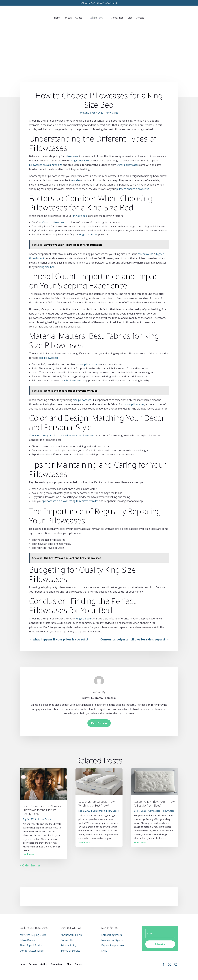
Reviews (68, 18)
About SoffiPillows (71, 935)
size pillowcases (82, 400)
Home (57, 18)
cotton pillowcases (87, 364)
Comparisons (118, 18)
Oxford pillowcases (128, 165)
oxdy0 (86, 113)
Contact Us (67, 940)
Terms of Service (70, 951)
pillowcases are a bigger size (46, 165)
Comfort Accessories (32, 951)
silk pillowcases (73, 380)
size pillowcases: (48, 358)
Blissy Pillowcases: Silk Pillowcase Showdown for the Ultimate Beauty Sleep (43, 810)
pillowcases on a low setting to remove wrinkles (71, 501)
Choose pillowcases (54, 222)
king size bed (79, 216)
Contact (140, 18)
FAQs (104, 951)
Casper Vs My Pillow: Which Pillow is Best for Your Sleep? (154, 804)
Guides (79, 18)
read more (29, 854)
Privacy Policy (68, 945)
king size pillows (80, 161)
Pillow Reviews (28, 940)
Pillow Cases (112, 113)
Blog (130, 18)
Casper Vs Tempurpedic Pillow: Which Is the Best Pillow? (97, 804)
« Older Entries (30, 865)
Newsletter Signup (112, 940)
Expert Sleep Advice (113, 945)
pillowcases (71, 156)
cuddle (76, 180)
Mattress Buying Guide (33, 935)
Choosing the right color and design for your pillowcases (62, 435)
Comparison (99, 811)
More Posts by (99, 723)
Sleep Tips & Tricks (31, 945)
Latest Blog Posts (112, 935)
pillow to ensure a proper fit (133, 189)
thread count (145, 254)
